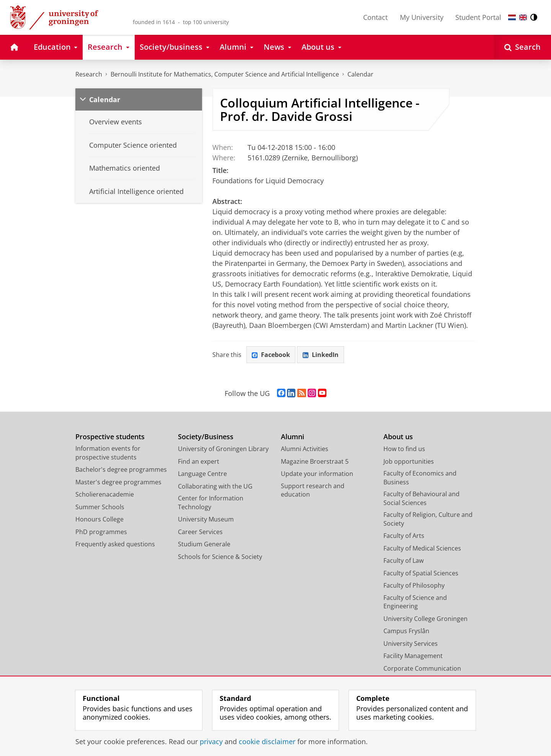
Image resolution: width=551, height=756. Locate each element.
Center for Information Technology (211, 503)
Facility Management (413, 656)
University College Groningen (425, 619)
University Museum (206, 520)
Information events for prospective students (108, 453)
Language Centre (202, 474)
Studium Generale (204, 544)
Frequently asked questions (115, 544)
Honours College (99, 520)
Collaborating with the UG (215, 486)
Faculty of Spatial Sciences (421, 573)
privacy (211, 741)
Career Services (200, 532)
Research (89, 74)
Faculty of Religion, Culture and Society (428, 519)
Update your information (317, 474)
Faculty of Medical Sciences (422, 548)
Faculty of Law (403, 561)
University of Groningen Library (223, 449)
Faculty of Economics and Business (420, 478)
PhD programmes (101, 532)
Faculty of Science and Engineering (415, 602)
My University (422, 17)
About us (398, 437)
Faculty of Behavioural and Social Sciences (421, 499)
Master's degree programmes (118, 482)
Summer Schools (100, 507)
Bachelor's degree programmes (121, 470)
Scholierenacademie (105, 495)
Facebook (271, 355)
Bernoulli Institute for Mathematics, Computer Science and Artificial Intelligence (225, 74)
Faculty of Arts (404, 536)
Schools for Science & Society (220, 557)
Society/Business (206, 437)
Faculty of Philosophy (414, 586)
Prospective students (110, 437)
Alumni (293, 437)
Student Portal (478, 17)
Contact (375, 17)
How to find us (404, 449)
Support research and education (313, 490)
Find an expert (199, 461)
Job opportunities (409, 461)
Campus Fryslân (406, 631)
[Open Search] (522, 47)
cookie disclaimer (267, 741)
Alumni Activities (305, 449)
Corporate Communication (422, 668)
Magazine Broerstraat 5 (315, 461)
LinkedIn (321, 355)
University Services (411, 644)
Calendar (360, 74)
